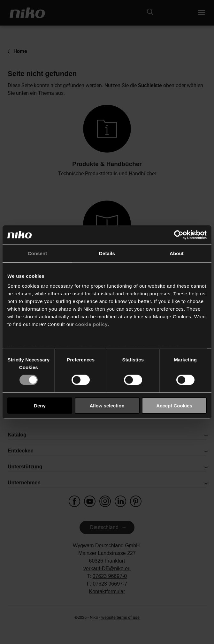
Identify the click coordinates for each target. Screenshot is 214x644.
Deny (40, 406)
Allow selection (107, 406)
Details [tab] (107, 253)
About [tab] (177, 253)
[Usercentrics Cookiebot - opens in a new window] (179, 235)
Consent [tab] (38, 253)
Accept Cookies (174, 406)
